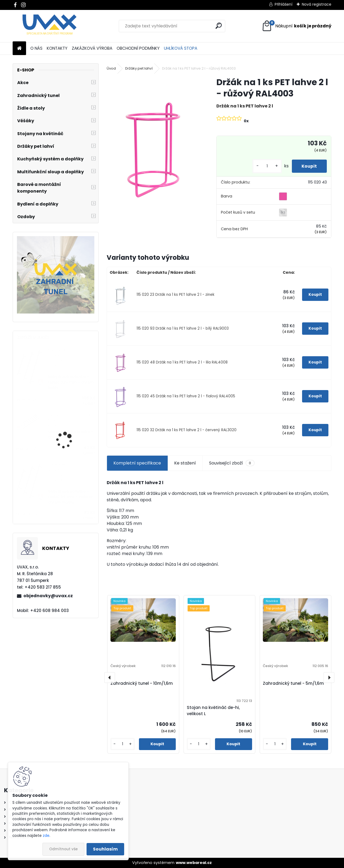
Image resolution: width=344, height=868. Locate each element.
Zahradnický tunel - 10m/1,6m (142, 683)
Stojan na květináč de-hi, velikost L (213, 711)
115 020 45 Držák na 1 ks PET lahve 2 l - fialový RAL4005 (186, 396)
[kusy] (265, 166)
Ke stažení (185, 463)
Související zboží (232, 463)
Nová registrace (317, 4)
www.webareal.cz (194, 863)
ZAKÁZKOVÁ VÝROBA (92, 48)
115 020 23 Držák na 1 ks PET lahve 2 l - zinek (175, 295)
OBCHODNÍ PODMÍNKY (138, 48)
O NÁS (36, 48)
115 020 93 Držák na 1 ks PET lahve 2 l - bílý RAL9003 (183, 328)
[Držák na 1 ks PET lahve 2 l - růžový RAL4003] (153, 146)
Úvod (111, 68)
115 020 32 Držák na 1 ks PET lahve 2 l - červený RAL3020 (187, 430)
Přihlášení (284, 4)
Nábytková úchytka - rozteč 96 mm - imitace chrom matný (70, 497)
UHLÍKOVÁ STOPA (181, 48)
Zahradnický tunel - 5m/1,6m (293, 683)
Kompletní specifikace (137, 463)
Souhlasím (105, 849)
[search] (219, 26)
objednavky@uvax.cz (48, 596)
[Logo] (50, 26)
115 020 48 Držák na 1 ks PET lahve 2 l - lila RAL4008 (182, 362)
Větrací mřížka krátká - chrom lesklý (71, 435)
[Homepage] (19, 48)
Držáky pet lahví (139, 68)
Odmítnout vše (63, 849)
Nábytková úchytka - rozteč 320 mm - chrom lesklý (71, 382)
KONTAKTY (57, 48)
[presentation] (110, 678)
